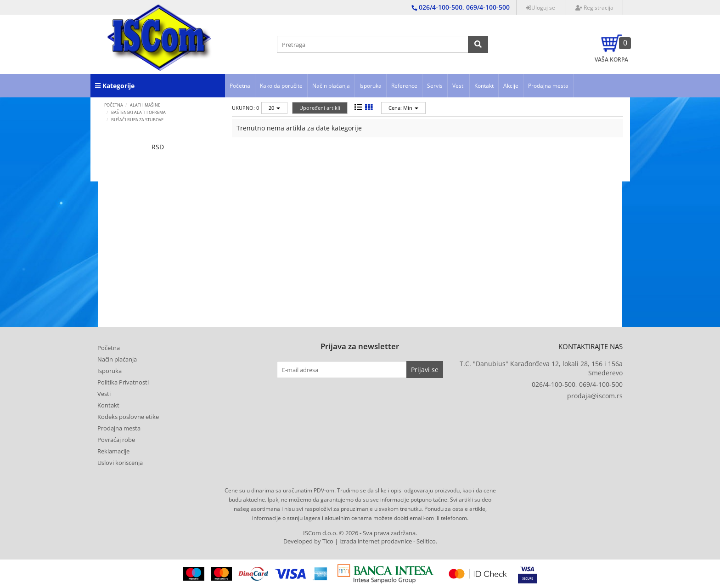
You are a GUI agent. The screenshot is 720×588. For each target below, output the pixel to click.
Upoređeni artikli (320, 108)
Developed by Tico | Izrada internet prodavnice (348, 541)
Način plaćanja (331, 86)
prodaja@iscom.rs (595, 396)
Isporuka (371, 86)
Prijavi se (425, 370)
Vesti (458, 86)
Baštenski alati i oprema (138, 112)
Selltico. (427, 541)
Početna (240, 86)
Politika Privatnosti (123, 382)
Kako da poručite (281, 86)
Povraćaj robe (116, 440)
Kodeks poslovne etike (128, 417)
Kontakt (484, 86)
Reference (404, 86)
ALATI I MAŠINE (145, 105)
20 (274, 108)
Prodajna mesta (548, 86)
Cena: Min (403, 108)
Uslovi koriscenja (120, 463)
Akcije (511, 86)
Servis (435, 86)
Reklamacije (113, 451)
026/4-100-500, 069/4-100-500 (577, 384)
